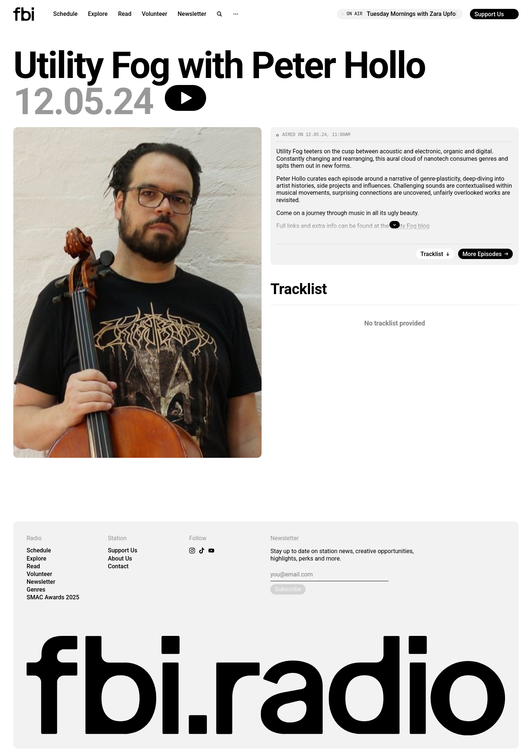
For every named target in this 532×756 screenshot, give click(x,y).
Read (125, 14)
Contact (118, 566)
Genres (36, 590)
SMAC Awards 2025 (53, 597)
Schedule (65, 14)
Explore (98, 14)
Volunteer (155, 14)
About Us (120, 559)
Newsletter (192, 14)
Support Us (123, 550)
